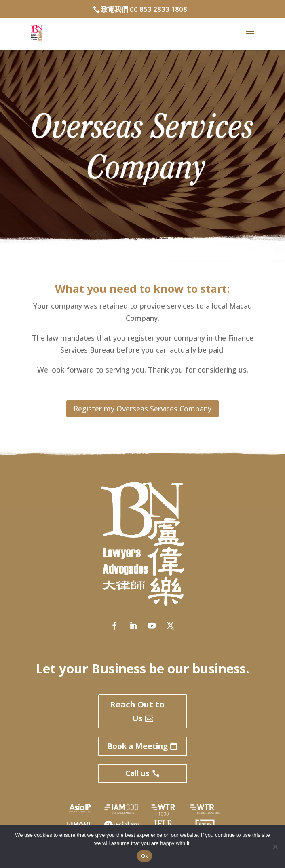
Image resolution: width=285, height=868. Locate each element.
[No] (275, 847)
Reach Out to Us (137, 711)
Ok (145, 856)
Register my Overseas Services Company (142, 409)
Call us (137, 773)
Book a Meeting (137, 746)
